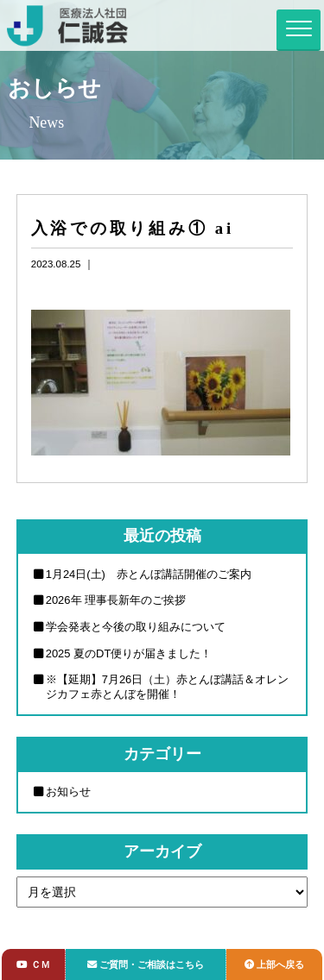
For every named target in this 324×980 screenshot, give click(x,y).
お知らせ (68, 792)
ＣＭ (33, 964)
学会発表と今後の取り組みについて (136, 627)
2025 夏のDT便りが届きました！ (129, 653)
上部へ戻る (274, 964)
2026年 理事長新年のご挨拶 (116, 600)
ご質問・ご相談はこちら (146, 964)
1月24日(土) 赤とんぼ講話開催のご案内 (149, 574)
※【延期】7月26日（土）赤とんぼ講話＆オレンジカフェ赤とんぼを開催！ (168, 687)
